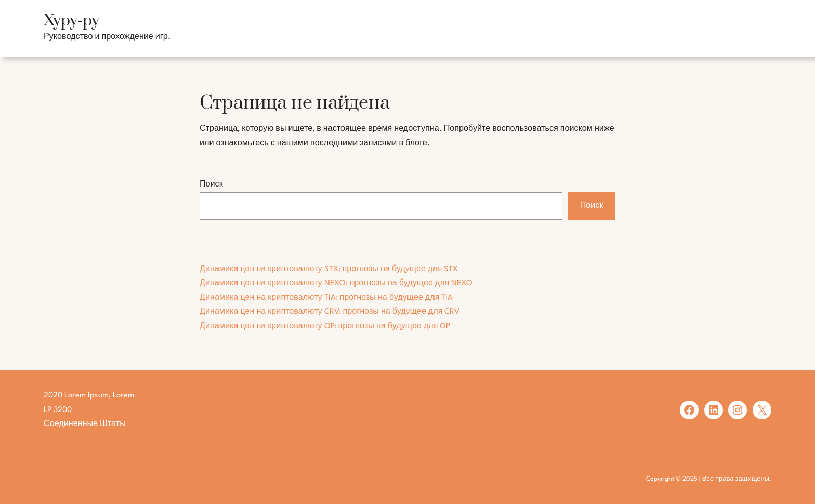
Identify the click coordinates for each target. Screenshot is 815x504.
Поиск (211, 185)
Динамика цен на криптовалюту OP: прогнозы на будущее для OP (325, 327)
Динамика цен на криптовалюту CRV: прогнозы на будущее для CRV (330, 312)
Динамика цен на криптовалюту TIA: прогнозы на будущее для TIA (326, 298)
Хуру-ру (71, 21)
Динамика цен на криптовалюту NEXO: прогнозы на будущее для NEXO (336, 283)
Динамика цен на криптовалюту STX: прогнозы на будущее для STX (329, 269)
